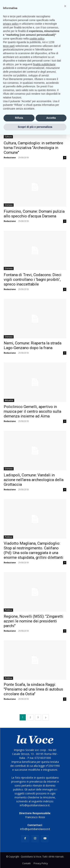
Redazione (10, 157)
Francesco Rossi (35, 817)
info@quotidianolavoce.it (35, 829)
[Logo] (35, 739)
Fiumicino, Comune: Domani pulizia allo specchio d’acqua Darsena (34, 214)
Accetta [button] (51, 118)
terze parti (9, 46)
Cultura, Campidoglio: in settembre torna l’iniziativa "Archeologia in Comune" (33, 148)
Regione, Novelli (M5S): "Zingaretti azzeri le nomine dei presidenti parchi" (34, 621)
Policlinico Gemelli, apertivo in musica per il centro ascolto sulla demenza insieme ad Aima (32, 411)
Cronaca (9, 205)
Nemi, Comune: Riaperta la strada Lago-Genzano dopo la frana (33, 345)
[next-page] (46, 717)
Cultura (8, 137)
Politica (8, 537)
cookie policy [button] (37, 39)
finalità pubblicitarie (44, 64)
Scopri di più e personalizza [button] (35, 127)
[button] (65, 6)
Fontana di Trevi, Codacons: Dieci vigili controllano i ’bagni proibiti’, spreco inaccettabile (33, 279)
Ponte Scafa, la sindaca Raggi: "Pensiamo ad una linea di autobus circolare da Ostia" (33, 689)
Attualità (9, 400)
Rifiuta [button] (19, 118)
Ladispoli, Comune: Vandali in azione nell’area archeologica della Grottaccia (34, 480)
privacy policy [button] (11, 24)
